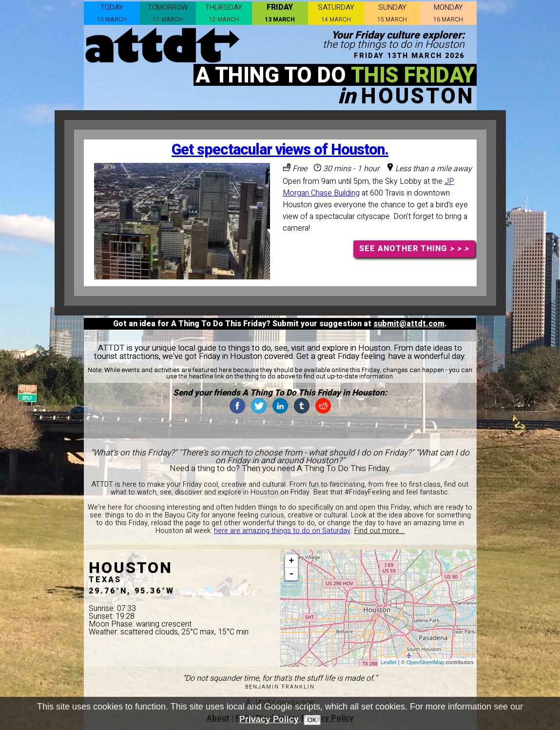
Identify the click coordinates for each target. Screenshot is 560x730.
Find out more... (380, 531)
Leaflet (389, 662)
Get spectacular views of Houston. (280, 150)
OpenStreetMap (425, 662)
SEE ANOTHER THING (414, 249)
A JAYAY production (280, 703)
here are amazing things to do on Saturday (282, 531)
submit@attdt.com (409, 324)
